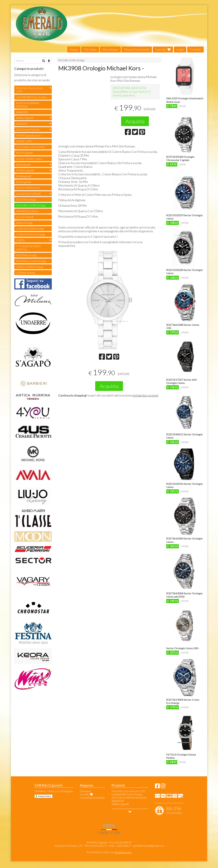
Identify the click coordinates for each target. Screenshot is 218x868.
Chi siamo (90, 49)
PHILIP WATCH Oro (28, 188)
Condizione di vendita (92, 798)
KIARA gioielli (24, 176)
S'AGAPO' (22, 124)
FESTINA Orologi (26, 255)
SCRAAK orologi (25, 273)
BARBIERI (22, 112)
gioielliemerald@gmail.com (149, 846)
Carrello (163, 49)
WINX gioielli (23, 182)
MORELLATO (24, 141)
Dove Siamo (110, 49)
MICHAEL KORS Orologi (71, 60)
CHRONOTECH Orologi (30, 234)
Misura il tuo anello (137, 49)
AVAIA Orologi (24, 223)
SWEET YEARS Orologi (29, 267)
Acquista (135, 121)
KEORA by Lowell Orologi (31, 261)
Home (74, 49)
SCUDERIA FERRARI (29, 194)
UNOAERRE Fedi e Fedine (32, 97)
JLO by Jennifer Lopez (29, 159)
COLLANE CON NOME (30, 147)
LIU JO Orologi (25, 217)
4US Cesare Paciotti (28, 130)
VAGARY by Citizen (27, 211)
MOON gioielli (24, 153)
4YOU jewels (23, 165)
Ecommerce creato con (109, 852)
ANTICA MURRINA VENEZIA (28, 105)
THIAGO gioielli (25, 170)
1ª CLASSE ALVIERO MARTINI (28, 248)
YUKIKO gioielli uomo (28, 135)
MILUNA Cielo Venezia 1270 (29, 90)
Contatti (195, 49)
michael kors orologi (145, 395)
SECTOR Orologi (26, 199)
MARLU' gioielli (25, 118)
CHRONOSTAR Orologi (30, 229)
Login (180, 49)
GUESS (20, 240)
